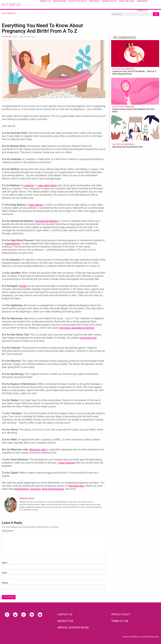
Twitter (15, 615)
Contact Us (142, 11)
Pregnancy (11, 13)
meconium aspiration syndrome (77, 328)
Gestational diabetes (47, 221)
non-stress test (88, 338)
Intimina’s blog (76, 486)
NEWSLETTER (65, 621)
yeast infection (67, 463)
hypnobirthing (21, 489)
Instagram (32, 615)
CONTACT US (65, 614)
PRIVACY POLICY (121, 614)
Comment (8, 531)
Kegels (23, 286)
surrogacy (35, 489)
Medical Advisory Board (73, 628)
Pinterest (24, 615)
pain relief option (48, 185)
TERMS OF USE (120, 621)
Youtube (40, 615)
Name (5, 563)
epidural (29, 185)
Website (5, 583)
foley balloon (36, 205)
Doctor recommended (123, 69)
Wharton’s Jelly (38, 450)
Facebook (7, 615)
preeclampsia (13, 243)
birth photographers (53, 489)
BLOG (4, 13)
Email (5, 573)
